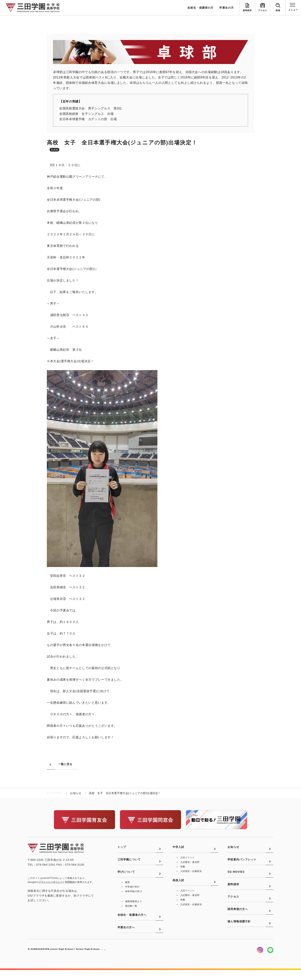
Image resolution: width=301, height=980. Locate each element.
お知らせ (233, 849)
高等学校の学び (134, 898)
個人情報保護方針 (239, 934)
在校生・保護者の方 (200, 8)
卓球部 (54, 150)
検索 (278, 11)
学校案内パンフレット (242, 863)
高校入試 (178, 885)
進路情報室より (134, 908)
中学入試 (178, 849)
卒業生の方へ (126, 937)
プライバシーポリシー (51, 882)
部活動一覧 (131, 913)
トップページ (55, 793)
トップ (122, 849)
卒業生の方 (227, 8)
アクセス (263, 11)
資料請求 (247, 11)
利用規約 (70, 882)
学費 (183, 869)
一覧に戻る (65, 764)
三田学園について (129, 863)
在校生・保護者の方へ (132, 923)
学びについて (126, 877)
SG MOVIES (236, 877)
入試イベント (187, 860)
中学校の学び (132, 893)
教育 (128, 888)
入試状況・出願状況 (191, 874)
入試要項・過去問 (190, 864)
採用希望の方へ (238, 920)
